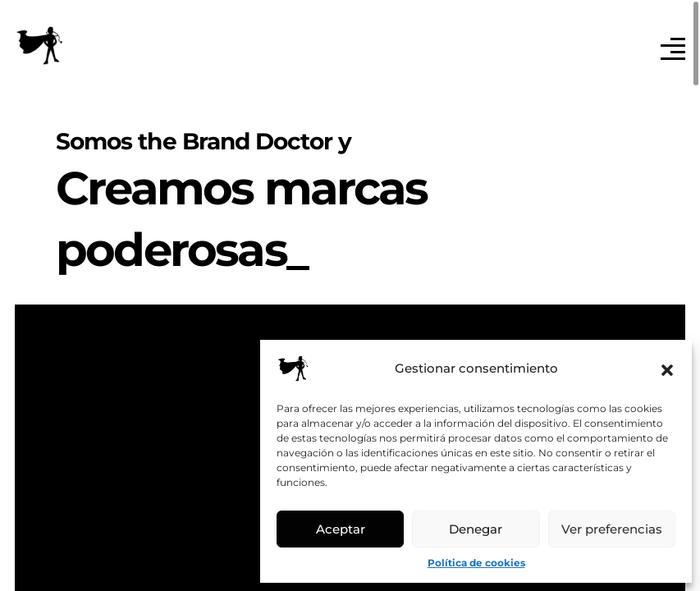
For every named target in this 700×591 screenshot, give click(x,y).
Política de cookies (476, 563)
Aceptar (341, 529)
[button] (667, 369)
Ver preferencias (612, 529)
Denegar (476, 529)
